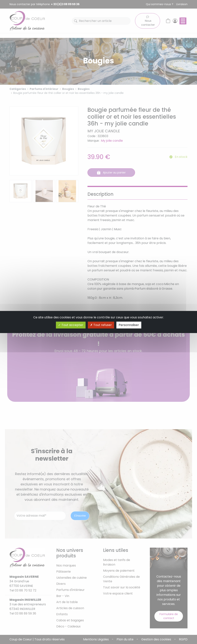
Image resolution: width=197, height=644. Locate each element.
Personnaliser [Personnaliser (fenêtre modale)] (129, 325)
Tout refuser (101, 325)
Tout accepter (71, 325)
